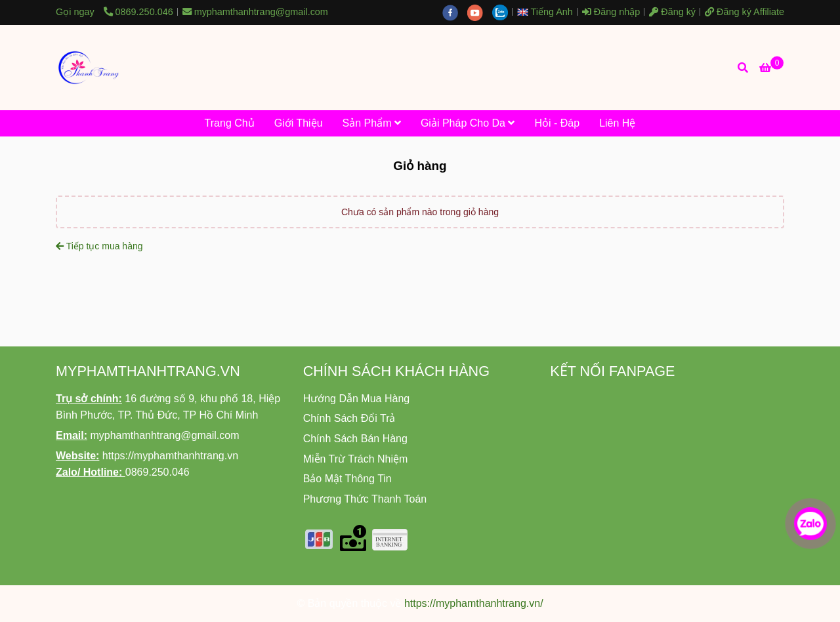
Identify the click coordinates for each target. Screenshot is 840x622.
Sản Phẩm (372, 123)
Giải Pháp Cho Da (468, 123)
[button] (548, 12)
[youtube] (480, 12)
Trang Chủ (230, 123)
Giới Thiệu (299, 123)
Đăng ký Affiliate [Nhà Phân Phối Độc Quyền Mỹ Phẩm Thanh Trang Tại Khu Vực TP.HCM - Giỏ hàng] (745, 12)
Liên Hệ (617, 123)
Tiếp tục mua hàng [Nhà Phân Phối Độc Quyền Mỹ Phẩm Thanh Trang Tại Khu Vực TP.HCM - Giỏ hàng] (99, 246)
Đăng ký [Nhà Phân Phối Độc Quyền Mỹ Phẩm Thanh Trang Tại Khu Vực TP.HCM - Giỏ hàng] (672, 12)
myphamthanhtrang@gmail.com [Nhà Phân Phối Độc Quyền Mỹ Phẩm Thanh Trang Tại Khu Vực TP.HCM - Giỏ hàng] (255, 12)
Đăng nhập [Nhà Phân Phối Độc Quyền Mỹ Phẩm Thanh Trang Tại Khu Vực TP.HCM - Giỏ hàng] (611, 12)
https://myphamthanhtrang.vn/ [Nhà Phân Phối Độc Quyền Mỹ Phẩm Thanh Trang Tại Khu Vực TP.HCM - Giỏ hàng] (474, 603)
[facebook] (455, 12)
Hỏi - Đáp (557, 123)
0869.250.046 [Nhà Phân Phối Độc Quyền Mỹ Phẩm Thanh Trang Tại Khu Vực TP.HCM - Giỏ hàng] (138, 12)
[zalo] (503, 12)
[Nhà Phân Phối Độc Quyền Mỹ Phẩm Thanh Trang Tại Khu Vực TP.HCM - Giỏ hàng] (89, 68)
